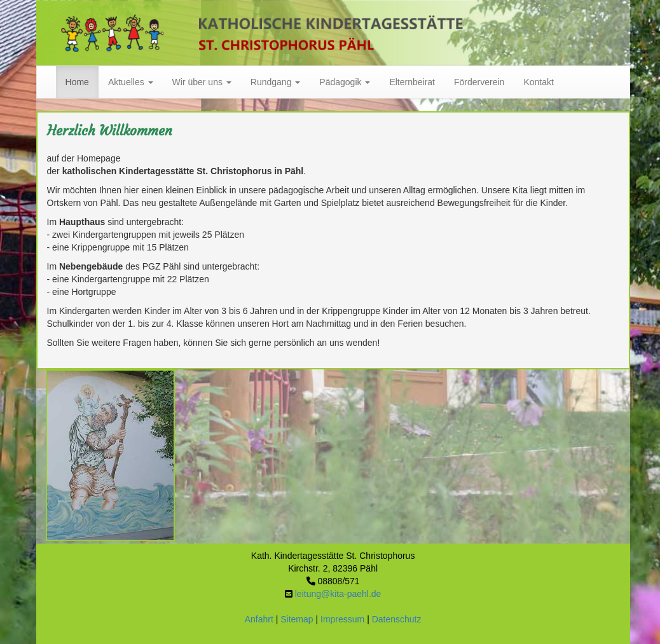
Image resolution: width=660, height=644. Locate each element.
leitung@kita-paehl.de (338, 594)
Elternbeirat (412, 82)
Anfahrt (259, 619)
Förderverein (479, 82)
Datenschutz (397, 619)
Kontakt (538, 82)
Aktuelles (131, 82)
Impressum (342, 619)
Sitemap (297, 619)
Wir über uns (202, 82)
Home (77, 82)
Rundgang (276, 82)
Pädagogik (345, 82)
